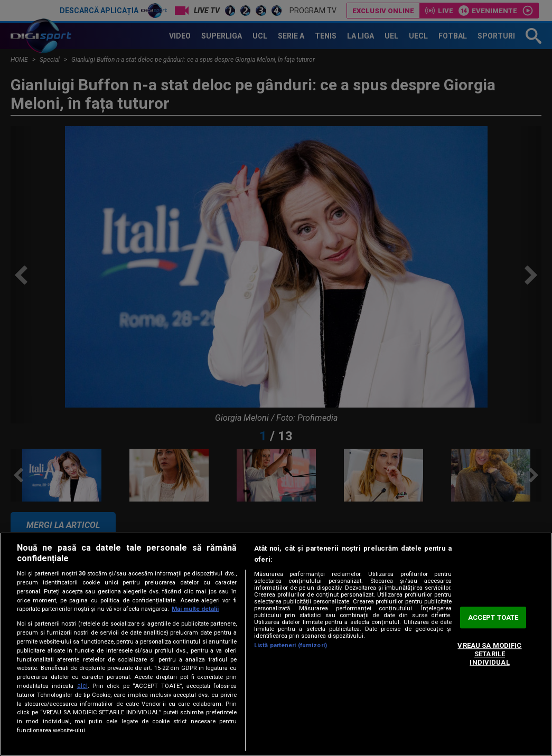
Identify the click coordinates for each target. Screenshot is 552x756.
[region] (276, 644)
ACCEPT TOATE (493, 617)
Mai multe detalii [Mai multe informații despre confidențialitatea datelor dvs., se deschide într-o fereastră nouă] (195, 609)
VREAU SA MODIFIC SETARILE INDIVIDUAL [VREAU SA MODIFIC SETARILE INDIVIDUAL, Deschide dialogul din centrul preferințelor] (489, 654)
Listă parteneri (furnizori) (291, 645)
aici (82, 686)
